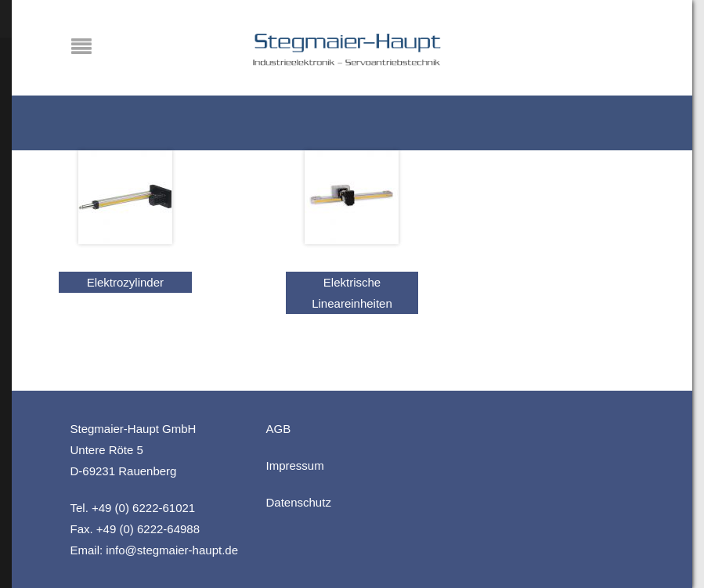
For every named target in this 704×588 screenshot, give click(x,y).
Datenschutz (299, 502)
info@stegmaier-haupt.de (172, 550)
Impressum (295, 465)
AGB (279, 429)
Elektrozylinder (125, 282)
